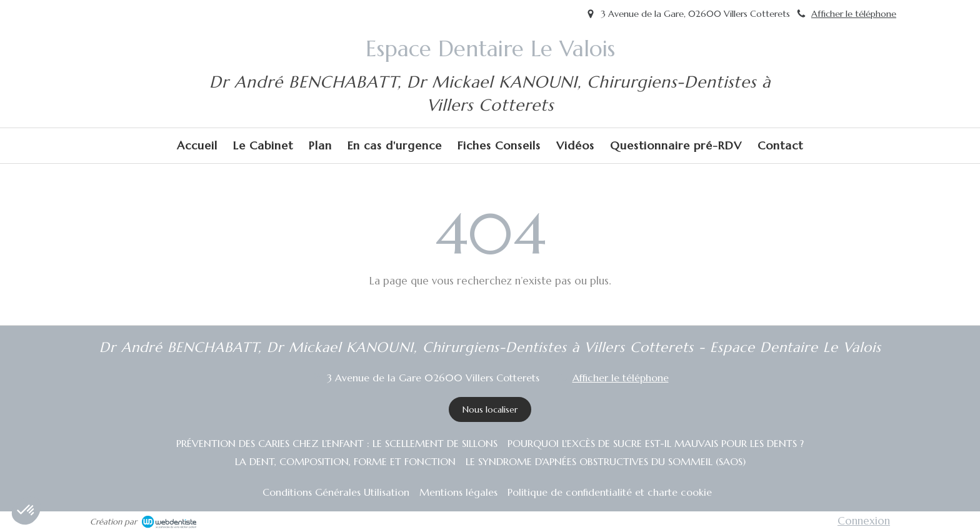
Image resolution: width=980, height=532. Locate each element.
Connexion (864, 521)
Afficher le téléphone (854, 14)
